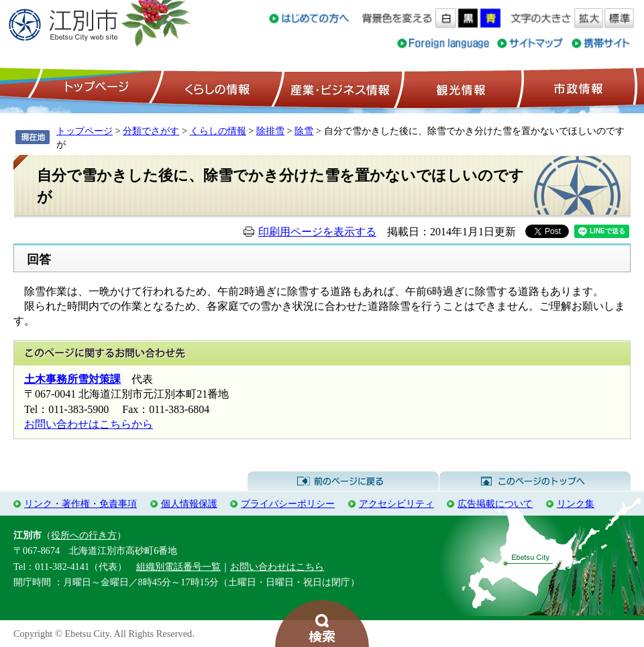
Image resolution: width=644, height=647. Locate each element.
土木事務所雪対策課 (72, 379)
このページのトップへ (535, 481)
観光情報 (459, 88)
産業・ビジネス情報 (337, 88)
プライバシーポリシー (288, 504)
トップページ (95, 88)
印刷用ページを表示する (317, 232)
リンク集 (576, 504)
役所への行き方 (84, 535)
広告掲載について (495, 504)
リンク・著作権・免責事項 (80, 504)
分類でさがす (151, 131)
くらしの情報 (216, 88)
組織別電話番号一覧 (178, 567)
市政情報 (577, 88)
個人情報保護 (189, 504)
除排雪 (270, 131)
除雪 (304, 131)
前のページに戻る (343, 481)
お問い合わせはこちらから (89, 424)
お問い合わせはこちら (277, 567)
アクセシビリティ (396, 504)
